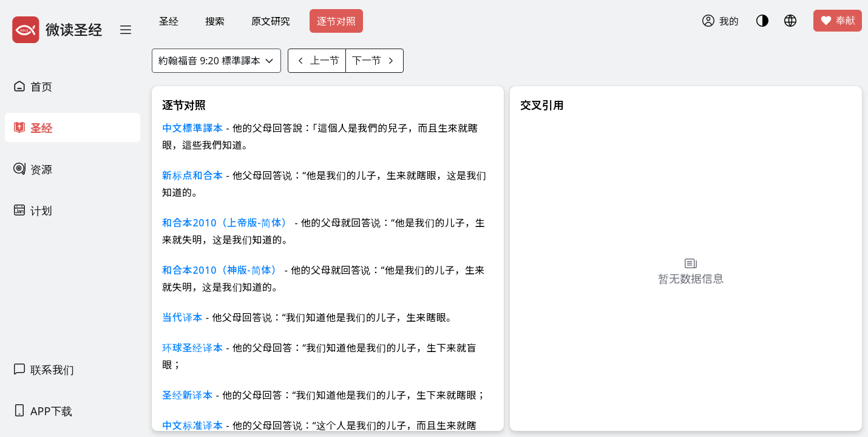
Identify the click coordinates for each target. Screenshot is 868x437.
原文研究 (271, 21)
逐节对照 (336, 21)
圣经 (169, 21)
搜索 (215, 21)
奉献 (838, 21)
